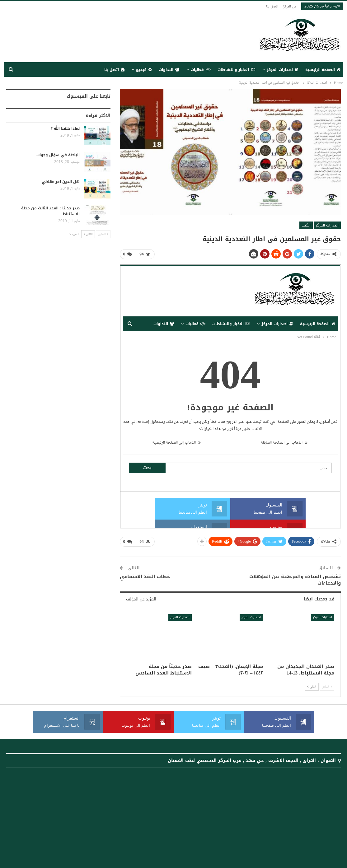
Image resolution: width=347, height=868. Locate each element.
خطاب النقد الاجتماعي (145, 576)
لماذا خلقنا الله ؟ (65, 128)
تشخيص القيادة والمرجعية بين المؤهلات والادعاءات (295, 580)
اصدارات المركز (282, 70)
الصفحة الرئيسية (323, 70)
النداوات (169, 70)
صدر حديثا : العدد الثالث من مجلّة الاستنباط (50, 211)
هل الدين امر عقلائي (61, 182)
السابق (327, 687)
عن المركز (290, 6)
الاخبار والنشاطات (236, 70)
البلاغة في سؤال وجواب (58, 155)
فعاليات (201, 70)
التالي (312, 687)
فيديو (144, 70)
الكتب (306, 225)
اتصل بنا (272, 6)
